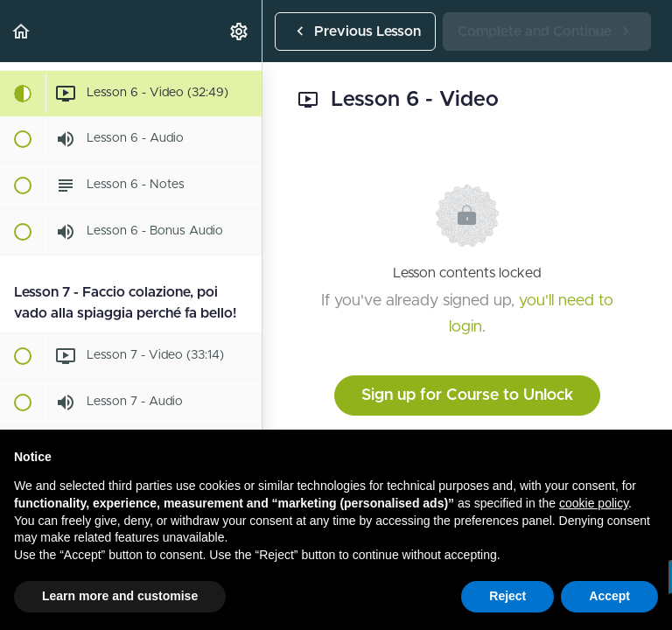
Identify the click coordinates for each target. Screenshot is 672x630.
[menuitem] (240, 31)
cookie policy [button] (594, 503)
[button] (22, 31)
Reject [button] (507, 596)
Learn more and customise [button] (120, 596)
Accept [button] (609, 596)
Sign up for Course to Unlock (467, 395)
